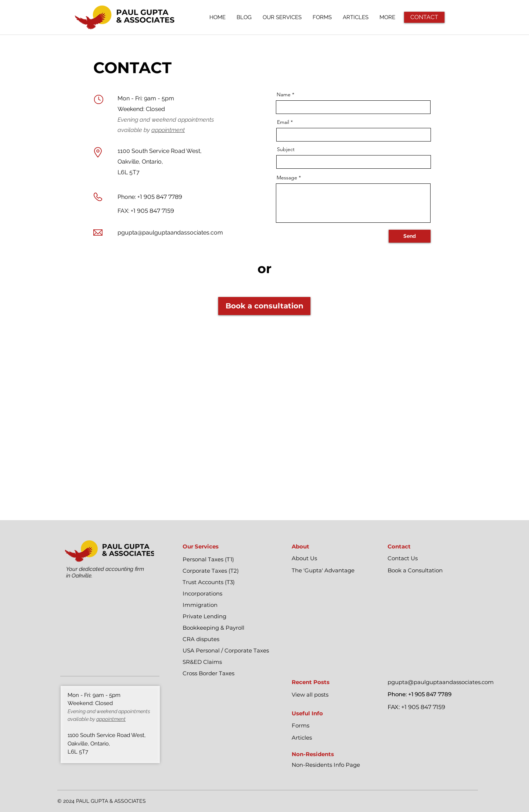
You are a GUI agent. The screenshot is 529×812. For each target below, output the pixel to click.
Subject (286, 149)
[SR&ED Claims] (226, 662)
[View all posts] (335, 695)
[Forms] (335, 726)
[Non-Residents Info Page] (335, 765)
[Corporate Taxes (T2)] (226, 571)
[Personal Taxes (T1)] (226, 559)
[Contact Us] (431, 558)
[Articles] (335, 738)
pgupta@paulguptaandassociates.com (170, 232)
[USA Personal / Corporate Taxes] (226, 651)
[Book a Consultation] (431, 570)
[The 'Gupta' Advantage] (335, 570)
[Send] (410, 236)
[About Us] (335, 558)
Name (284, 94)
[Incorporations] (226, 594)
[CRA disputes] (226, 639)
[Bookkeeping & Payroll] (226, 628)
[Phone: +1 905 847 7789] (431, 694)
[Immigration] (226, 605)
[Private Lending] (226, 616)
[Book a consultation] (264, 306)
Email (283, 122)
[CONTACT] (424, 17)
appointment (168, 130)
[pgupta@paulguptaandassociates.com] (443, 682)
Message (287, 178)
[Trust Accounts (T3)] (226, 582)
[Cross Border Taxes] (226, 673)
